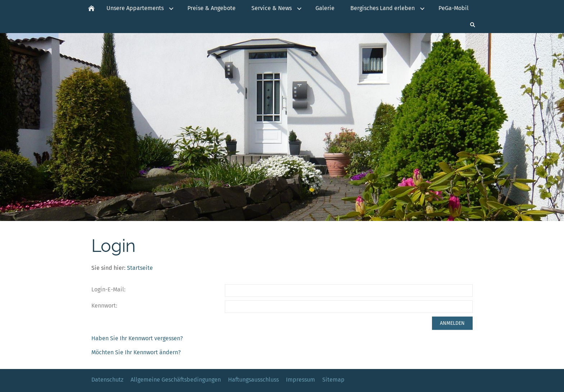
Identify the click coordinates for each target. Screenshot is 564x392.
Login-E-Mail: (108, 289)
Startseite (140, 268)
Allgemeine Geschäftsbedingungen (176, 380)
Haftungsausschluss (253, 380)
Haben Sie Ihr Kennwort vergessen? (137, 338)
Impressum (301, 380)
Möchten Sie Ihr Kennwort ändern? (136, 352)
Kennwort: (104, 306)
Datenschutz (107, 380)
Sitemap (333, 380)
